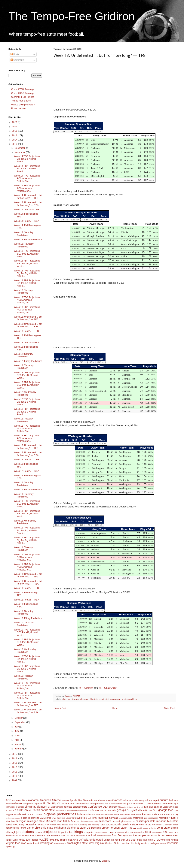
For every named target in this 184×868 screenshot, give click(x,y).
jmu (132, 815)
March (18, 744)
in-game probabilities (59, 814)
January (19, 749)
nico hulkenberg (80, 825)
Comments (17, 60)
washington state (77, 843)
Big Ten (47, 803)
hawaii (15, 815)
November (20, 152)
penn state (163, 828)
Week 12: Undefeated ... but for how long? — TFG (28, 447)
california (157, 804)
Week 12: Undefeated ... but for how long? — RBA (28, 454)
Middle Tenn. (70, 821)
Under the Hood (19, 108)
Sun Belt (117, 835)
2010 (15, 776)
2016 (15, 144)
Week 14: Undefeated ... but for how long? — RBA (28, 204)
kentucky (174, 815)
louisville (77, 818)
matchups (138, 818)
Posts (15, 54)
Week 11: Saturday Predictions (24, 484)
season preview (137, 832)
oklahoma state (76, 828)
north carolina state (126, 824)
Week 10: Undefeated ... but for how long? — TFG (28, 704)
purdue (65, 832)
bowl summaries (111, 804)
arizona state (104, 800)
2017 (15, 140)
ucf (81, 840)
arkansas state (131, 800)
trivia (52, 840)
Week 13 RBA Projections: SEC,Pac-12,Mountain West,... (27, 263)
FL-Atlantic (27, 810)
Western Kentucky (131, 843)
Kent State (163, 815)
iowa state (125, 815)
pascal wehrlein (149, 828)
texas (161, 835)
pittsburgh (11, 832)
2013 (15, 763)
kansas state (150, 814)
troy (57, 840)
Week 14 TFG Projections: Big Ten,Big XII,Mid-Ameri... (27, 159)
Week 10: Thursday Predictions (24, 624)
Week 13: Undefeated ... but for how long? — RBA (28, 325)
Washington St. (60, 843)
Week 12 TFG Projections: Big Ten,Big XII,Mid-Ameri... (27, 402)
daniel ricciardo (127, 807)
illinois (39, 815)
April (17, 740)
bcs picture (28, 804)
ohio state (93, 699)
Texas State (12, 840)
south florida (43, 836)
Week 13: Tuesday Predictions (23, 292)
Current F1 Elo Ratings (23, 97)
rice (92, 832)
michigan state (36, 821)
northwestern (12, 828)
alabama (66, 699)
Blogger (105, 861)
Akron (24, 800)
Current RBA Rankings (23, 93)
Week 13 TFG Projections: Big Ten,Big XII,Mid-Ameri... (27, 273)
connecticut (115, 807)
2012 (15, 767)
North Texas (145, 825)
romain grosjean (102, 832)
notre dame (27, 828)
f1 (15, 810)
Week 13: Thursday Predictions (24, 245)
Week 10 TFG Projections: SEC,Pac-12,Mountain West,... (27, 632)
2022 (15, 122)
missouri (161, 821)
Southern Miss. (58, 836)
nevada (40, 825)
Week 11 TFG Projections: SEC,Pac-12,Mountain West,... (27, 504)
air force (17, 800)
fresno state (110, 810)
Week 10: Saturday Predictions (24, 612)
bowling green (125, 804)
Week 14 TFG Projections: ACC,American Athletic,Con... (27, 178)
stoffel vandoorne (104, 836)
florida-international (75, 810)
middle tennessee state (87, 821)
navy (21, 825)
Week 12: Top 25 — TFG (26, 460)
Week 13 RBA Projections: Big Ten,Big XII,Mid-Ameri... (27, 283)
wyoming (10, 846)
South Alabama (13, 836)
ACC (8, 800)
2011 (15, 772)
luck (89, 818)
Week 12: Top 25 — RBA (27, 471)
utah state (142, 840)
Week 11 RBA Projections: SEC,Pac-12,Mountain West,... (27, 514)
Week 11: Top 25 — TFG (26, 588)
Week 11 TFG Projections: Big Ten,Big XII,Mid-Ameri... (27, 530)
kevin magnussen (13, 818)
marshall (103, 818)
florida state (48, 810)
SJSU (166, 832)
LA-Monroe (46, 818)
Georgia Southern (136, 810)
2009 (15, 780)
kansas (138, 815)
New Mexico (51, 825)
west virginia (96, 843)
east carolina (155, 807)
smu (176, 832)
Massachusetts (126, 818)
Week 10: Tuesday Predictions (23, 677)
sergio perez (157, 832)
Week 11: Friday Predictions (28, 490)
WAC (24, 843)
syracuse (128, 836)
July (17, 727)
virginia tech (13, 843)
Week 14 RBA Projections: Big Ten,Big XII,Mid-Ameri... (27, 169)
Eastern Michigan (170, 807)
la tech (24, 818)
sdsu (127, 832)
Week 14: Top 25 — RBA (27, 221)
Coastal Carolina (55, 807)
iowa (116, 814)
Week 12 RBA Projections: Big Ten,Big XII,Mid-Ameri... (27, 412)
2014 (15, 758)
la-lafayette (34, 818)
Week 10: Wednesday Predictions (25, 651)
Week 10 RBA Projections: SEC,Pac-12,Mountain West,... (27, 642)
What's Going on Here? (23, 105)
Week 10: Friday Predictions (28, 618)
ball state (174, 800)
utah (133, 840)
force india (87, 810)
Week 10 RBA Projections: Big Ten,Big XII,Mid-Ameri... (27, 669)
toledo (35, 840)
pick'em (175, 828)
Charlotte (20, 807)
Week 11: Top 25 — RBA (27, 600)
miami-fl (174, 818)
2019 (15, 131)
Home (115, 708)
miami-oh (10, 821)
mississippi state (146, 821)
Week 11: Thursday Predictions (24, 495)
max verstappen (151, 818)
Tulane (63, 840)
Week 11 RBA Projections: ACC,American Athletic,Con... (27, 567)
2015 (15, 754)
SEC (148, 832)
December (20, 148)
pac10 (140, 828)
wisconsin (173, 843)
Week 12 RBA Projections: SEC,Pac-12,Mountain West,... (27, 385)
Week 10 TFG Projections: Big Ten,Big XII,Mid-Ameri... (27, 659)
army (142, 800)
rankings (76, 832)
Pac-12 (132, 828)
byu (142, 804)
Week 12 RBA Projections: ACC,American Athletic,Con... (27, 438)
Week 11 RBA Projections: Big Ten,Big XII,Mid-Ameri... (27, 540)
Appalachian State (79, 800)
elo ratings (10, 810)
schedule (120, 832)
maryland (113, 818)
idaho (32, 815)
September (20, 722)
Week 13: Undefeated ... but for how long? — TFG (28, 318)
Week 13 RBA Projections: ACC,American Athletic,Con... (27, 310)
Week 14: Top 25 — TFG (26, 210)
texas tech (25, 840)
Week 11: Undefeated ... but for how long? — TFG (28, 575)
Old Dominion (94, 828)
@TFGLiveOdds (107, 688)
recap (87, 832)
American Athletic (50, 800)
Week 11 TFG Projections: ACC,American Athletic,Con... (27, 557)
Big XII (56, 803)
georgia (121, 810)
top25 (44, 839)
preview (38, 832)
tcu (135, 835)
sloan (171, 832)
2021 (15, 127)
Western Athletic (113, 843)
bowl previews (97, 804)
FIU (19, 810)
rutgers (112, 832)
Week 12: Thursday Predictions (24, 367)
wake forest (33, 843)
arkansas (117, 800)
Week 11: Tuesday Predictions (23, 549)
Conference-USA (98, 807)
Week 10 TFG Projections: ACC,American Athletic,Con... (27, 686)
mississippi (117, 821)
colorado (68, 807)
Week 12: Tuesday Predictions (23, 420)
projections (52, 832)
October (19, 718)
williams (163, 843)
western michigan (129, 699)
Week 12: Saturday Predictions (24, 355)
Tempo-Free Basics (21, 101)
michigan (84, 699)
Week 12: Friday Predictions (28, 361)
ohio (37, 828)
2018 (15, 135)
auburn (164, 800)
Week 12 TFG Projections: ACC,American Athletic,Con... (27, 429)
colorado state (80, 807)
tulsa (70, 840)
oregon (106, 828)
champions (11, 807)
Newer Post (60, 708)
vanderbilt (165, 840)
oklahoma (60, 828)
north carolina (107, 825)
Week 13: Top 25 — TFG (26, 331)
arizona (93, 800)
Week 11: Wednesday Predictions (25, 522)
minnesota (105, 821)
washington (115, 699)
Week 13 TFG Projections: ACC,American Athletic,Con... (27, 300)
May (17, 736)
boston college (82, 804)
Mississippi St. (129, 821)
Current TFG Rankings (23, 89)
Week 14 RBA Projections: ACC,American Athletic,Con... (27, 188)
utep (150, 840)
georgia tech (166, 810)
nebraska (30, 824)
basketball (10, 804)
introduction (108, 815)
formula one (98, 810)
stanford (91, 835)
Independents (85, 814)
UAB (76, 840)
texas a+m (172, 835)
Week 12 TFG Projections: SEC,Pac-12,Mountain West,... (27, 375)
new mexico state (65, 825)
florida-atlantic (61, 810)
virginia (175, 840)
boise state (67, 803)
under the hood (112, 840)
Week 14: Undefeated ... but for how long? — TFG (28, 197)
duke (146, 807)
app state (65, 800)
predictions (25, 832)
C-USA (148, 804)
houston (24, 814)
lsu (85, 818)
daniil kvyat (138, 807)
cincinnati (31, 807)
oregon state (119, 828)
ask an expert (152, 800)
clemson (75, 699)
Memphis (164, 818)
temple (142, 835)
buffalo (136, 804)
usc (128, 840)
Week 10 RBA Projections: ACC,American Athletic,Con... (27, 696)
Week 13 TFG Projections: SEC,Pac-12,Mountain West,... (27, 254)
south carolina (29, 836)
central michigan (170, 804)
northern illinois (171, 825)
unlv (123, 840)
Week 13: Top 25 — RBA (27, 343)
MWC (16, 825)
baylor (19, 803)
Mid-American (54, 821)
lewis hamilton (58, 818)
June (17, 731)
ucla (86, 840)
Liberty (69, 818)
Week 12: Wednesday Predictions (25, 393)
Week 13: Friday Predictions (28, 240)
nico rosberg (93, 825)
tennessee (152, 836)
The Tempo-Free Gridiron (72, 16)
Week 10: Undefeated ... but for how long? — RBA (28, 711)
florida (36, 810)
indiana (98, 815)
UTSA (157, 840)
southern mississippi (76, 836)
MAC (94, 818)
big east (38, 804)
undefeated (104, 699)
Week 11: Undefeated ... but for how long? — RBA (28, 582)
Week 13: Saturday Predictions (24, 234)
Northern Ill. (158, 825)
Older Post (169, 708)
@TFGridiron (86, 688)
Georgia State (151, 810)
